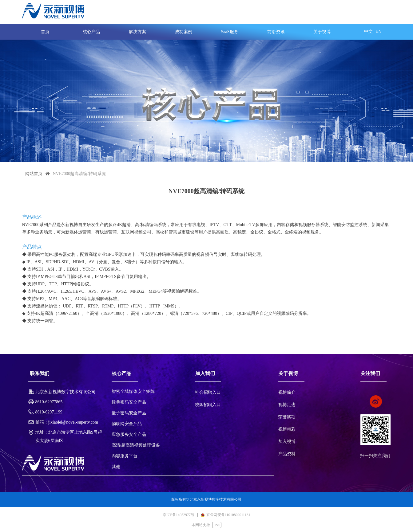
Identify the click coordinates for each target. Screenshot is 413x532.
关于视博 (322, 32)
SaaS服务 (230, 32)
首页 (45, 32)
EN (379, 31)
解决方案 (137, 32)
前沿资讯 (276, 32)
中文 (368, 31)
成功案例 (184, 32)
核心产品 (91, 32)
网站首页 (34, 174)
